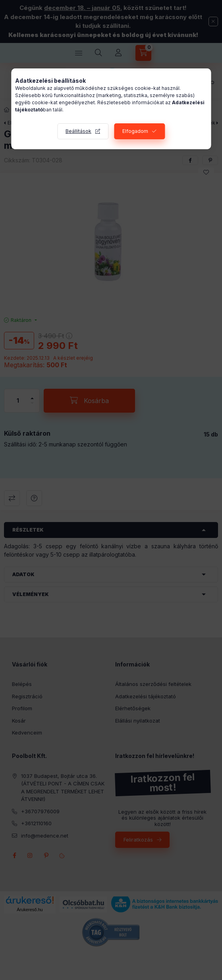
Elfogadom (135, 131)
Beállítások (78, 131)
